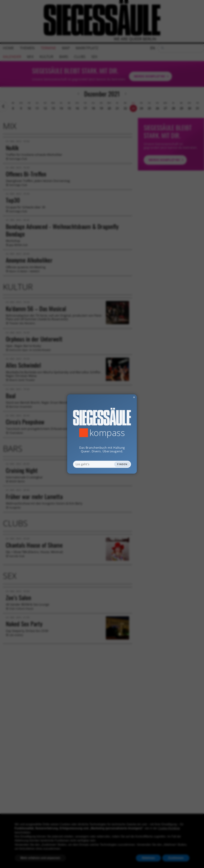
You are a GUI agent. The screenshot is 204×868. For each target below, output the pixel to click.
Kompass (107, 433)
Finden (122, 464)
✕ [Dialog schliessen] (125, 397)
